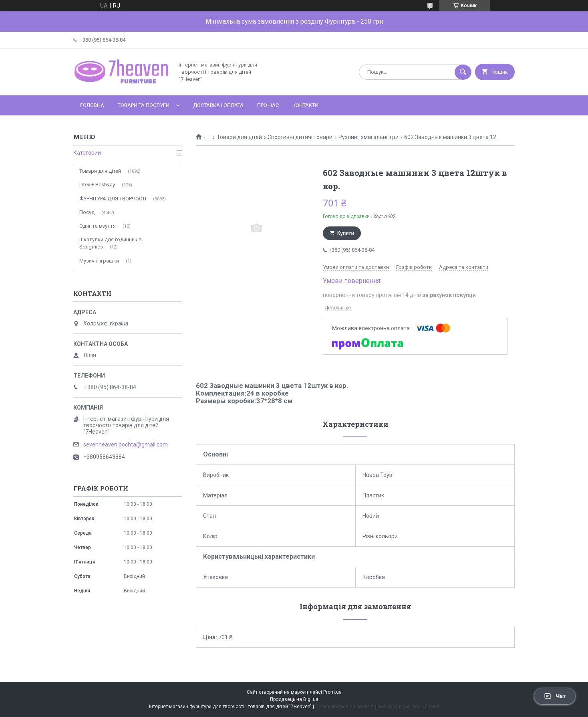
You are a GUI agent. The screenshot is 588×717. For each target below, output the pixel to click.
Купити (346, 233)
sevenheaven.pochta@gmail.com (126, 444)
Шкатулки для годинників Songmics (111, 243)
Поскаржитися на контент (345, 707)
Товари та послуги (144, 105)
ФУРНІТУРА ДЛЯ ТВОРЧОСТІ (113, 199)
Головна (92, 105)
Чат (555, 696)
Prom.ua (332, 692)
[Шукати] (463, 72)
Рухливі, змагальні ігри (369, 137)
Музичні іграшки (99, 261)
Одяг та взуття (98, 226)
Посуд (87, 212)
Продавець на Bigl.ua (294, 699)
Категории (87, 153)
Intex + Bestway (97, 185)
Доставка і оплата (218, 105)
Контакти (305, 105)
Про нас (268, 105)
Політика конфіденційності (408, 707)
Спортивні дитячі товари (300, 137)
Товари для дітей (239, 137)
